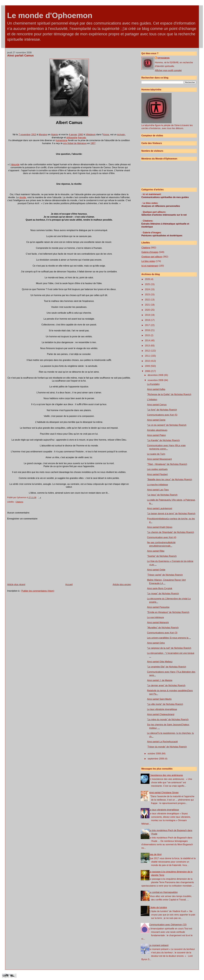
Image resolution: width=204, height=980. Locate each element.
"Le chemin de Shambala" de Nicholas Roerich (171, 532)
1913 (34, 135)
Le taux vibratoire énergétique (162, 709)
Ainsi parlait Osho (156, 643)
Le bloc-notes (148, 261)
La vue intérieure (155, 617)
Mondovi (43, 135)
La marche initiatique (158, 485)
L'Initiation (152, 400)
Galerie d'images (150, 252)
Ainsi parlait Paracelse (158, 607)
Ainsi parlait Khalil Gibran (160, 527)
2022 (148, 300)
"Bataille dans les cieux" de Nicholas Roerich (170, 480)
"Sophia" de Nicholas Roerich (162, 556)
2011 (148, 356)
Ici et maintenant (150, 266)
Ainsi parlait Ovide (156, 570)
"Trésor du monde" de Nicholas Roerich (167, 747)
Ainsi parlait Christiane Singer (164, 793)
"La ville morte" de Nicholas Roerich (165, 704)
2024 (148, 289)
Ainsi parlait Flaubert (157, 474)
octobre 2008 (155, 754)
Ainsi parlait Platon (156, 435)
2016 (148, 330)
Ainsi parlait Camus (20, 55)
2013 (148, 346)
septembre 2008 (156, 759)
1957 (93, 143)
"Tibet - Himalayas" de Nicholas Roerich (167, 464)
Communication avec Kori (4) (162, 537)
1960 (80, 135)
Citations (19, 502)
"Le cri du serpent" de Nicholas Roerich (167, 425)
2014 (148, 340)
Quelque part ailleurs (152, 257)
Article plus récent (16, 584)
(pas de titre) (155, 854)
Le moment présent (159, 945)
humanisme (62, 140)
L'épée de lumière (158, 907)
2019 (148, 315)
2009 (148, 366)
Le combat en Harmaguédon (163, 892)
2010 (148, 361)
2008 (148, 371)
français (82, 138)
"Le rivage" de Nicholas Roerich (163, 594)
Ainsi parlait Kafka (156, 389)
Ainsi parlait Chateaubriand (161, 714)
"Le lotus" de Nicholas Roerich (162, 495)
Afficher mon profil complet (168, 70)
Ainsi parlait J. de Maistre (160, 680)
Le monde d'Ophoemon (50, 15)
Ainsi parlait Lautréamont (160, 508)
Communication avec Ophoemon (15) (168, 925)
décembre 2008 (156, 375)
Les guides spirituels (157, 469)
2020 (148, 310)
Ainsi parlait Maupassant (159, 459)
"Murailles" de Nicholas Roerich (163, 628)
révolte (23, 197)
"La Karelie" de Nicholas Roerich (163, 440)
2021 (148, 305)
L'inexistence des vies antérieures (166, 775)
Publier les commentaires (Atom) (38, 591)
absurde (15, 164)
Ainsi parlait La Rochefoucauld (162, 742)
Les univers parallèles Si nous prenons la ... (169, 638)
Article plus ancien (122, 584)
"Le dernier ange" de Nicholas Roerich (166, 685)
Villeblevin (91, 135)
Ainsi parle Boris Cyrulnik (160, 588)
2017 (148, 325)
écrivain (121, 135)
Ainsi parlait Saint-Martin (159, 699)
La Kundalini (153, 384)
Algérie (55, 135)
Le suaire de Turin (156, 454)
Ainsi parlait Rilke (156, 551)
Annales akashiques (157, 430)
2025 (148, 284)
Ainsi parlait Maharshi (158, 622)
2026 (148, 279)
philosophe (72, 138)
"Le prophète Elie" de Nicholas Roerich (167, 667)
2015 (148, 335)
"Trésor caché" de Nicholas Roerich (165, 575)
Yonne (106, 135)
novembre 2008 (156, 380)
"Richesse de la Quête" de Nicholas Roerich (169, 394)
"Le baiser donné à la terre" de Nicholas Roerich (171, 514)
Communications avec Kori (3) (162, 633)
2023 (148, 295)
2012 (148, 351)
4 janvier (73, 135)
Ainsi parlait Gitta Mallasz (160, 662)
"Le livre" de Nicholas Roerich (162, 410)
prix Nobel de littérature (75, 143)
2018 (148, 320)
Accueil (69, 584)
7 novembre (25, 135)
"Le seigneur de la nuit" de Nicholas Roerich (169, 648)
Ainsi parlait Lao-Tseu (158, 490)
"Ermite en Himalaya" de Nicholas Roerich (168, 612)
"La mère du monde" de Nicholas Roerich (168, 720)
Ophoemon (164, 58)
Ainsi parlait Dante (156, 420)
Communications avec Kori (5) (162, 415)
